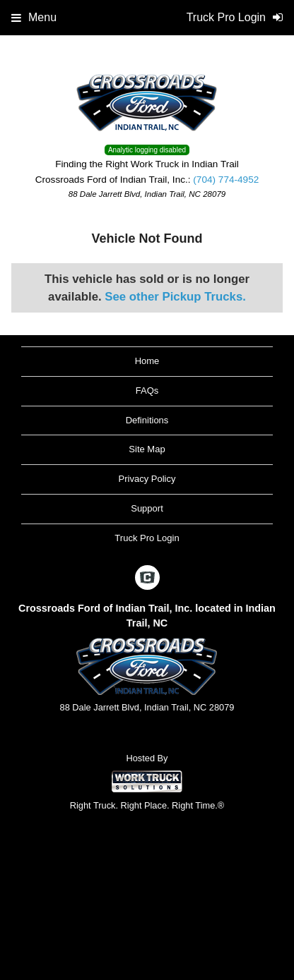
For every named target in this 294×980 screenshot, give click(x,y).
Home (147, 361)
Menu (34, 17)
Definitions (147, 420)
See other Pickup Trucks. (175, 297)
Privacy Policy (147, 479)
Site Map (147, 449)
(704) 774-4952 (226, 180)
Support (147, 508)
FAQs (147, 391)
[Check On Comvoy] (147, 579)
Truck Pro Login (147, 538)
